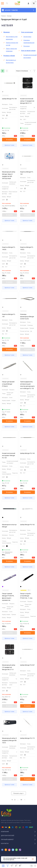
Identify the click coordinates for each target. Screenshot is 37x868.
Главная (3, 16)
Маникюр (7, 32)
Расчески (27, 46)
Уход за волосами (27, 32)
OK (33, 859)
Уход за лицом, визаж (28, 51)
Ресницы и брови (9, 56)
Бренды (9, 16)
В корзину (9, 140)
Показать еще (19, 793)
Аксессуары (27, 37)
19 (21, 800)
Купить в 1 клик (9, 145)
